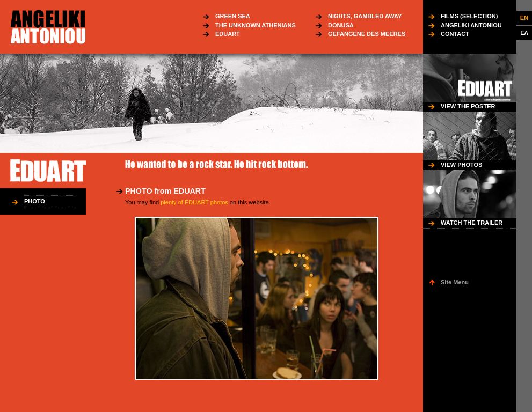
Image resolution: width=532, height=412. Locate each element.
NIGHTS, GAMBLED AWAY (365, 16)
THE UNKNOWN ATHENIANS (256, 25)
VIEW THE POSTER (468, 106)
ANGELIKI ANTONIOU (471, 25)
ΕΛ (524, 33)
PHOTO (35, 201)
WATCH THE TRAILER (472, 223)
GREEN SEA (233, 16)
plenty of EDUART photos (194, 202)
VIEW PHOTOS (461, 165)
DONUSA (341, 25)
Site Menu (455, 282)
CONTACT (455, 34)
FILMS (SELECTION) (469, 16)
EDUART (228, 34)
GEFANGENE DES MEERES (367, 34)
